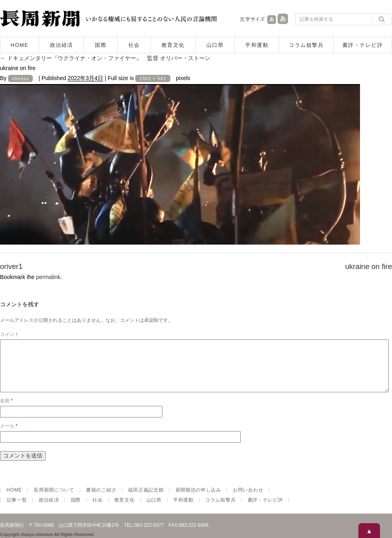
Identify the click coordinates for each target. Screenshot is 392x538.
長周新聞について (54, 500)
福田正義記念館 (146, 500)
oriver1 (11, 266)
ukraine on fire (369, 266)
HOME (20, 45)
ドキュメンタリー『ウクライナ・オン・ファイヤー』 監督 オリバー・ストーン (105, 58)
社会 (134, 45)
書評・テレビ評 (363, 45)
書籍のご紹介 (101, 500)
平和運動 (257, 45)
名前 (6, 410)
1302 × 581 (153, 78)
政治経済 (62, 45)
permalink (48, 277)
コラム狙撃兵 (306, 45)
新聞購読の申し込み (198, 500)
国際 (101, 45)
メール (9, 436)
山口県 (215, 45)
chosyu (20, 78)
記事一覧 (17, 510)
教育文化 (173, 45)
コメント (10, 334)
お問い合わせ (248, 500)
